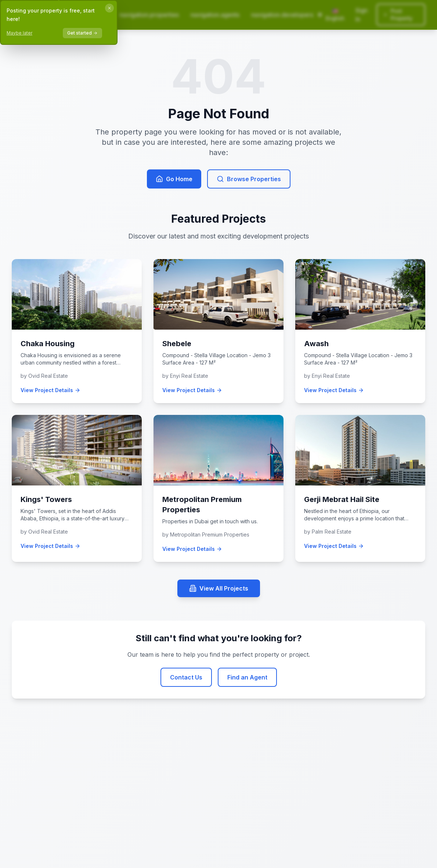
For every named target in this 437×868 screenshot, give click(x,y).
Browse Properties (249, 179)
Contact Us (186, 677)
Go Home (174, 179)
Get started (82, 33)
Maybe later (19, 33)
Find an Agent (247, 677)
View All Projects (219, 588)
